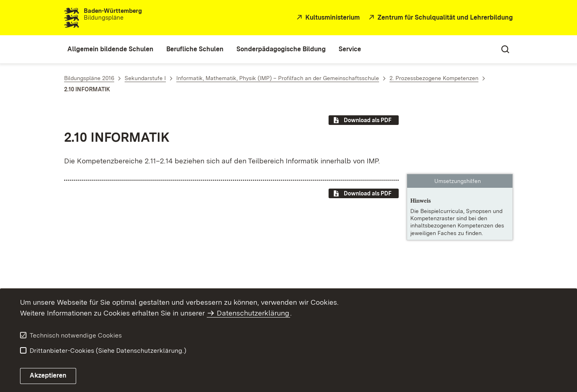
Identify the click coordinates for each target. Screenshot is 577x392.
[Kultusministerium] (327, 18)
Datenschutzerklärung (253, 313)
